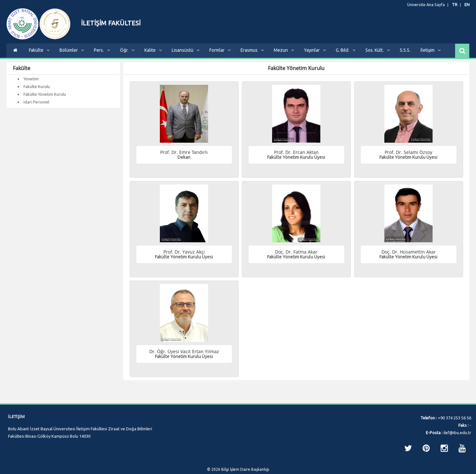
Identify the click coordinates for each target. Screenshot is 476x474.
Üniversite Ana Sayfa (429, 5)
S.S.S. (405, 55)
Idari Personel (36, 107)
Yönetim (31, 84)
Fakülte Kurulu (37, 91)
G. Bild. (346, 55)
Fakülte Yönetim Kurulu (45, 99)
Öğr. (127, 55)
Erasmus (252, 55)
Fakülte (39, 55)
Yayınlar (315, 55)
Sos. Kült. (378, 55)
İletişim (430, 55)
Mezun (284, 55)
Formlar (220, 55)
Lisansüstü (186, 55)
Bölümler (72, 55)
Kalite (153, 55)
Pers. (102, 55)
